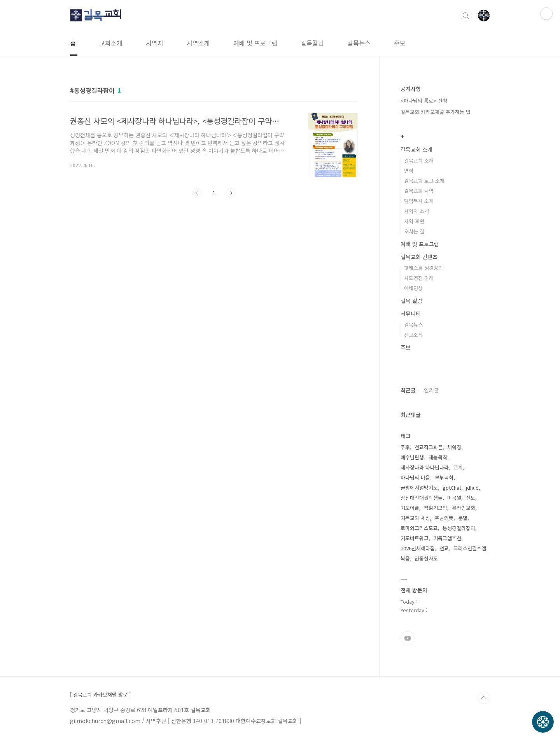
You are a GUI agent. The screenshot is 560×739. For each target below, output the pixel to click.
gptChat (452, 488)
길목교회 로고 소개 (424, 181)
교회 (458, 467)
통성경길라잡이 (459, 528)
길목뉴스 (359, 43)
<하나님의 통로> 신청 (424, 101)
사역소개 (198, 43)
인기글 (431, 390)
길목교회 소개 (416, 149)
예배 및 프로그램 (255, 43)
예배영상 (413, 288)
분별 (463, 518)
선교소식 (413, 335)
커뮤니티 (411, 313)
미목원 (454, 498)
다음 (231, 193)
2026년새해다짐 (418, 548)
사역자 (155, 43)
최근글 (408, 390)
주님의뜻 (444, 518)
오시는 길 (414, 231)
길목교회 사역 (419, 191)
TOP (484, 698)
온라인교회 (464, 508)
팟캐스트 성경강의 (423, 268)
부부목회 (444, 477)
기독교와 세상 (415, 518)
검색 (466, 16)
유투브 (408, 638)
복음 (405, 558)
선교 (444, 548)
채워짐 (454, 447)
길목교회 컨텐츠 (419, 257)
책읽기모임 (436, 508)
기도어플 (410, 508)
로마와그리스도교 (419, 528)
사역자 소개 (416, 211)
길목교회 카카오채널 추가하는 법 (436, 112)
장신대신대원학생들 (422, 498)
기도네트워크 (415, 538)
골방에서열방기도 (419, 488)
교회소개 (111, 43)
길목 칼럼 (411, 301)
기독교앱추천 (447, 538)
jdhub (472, 488)
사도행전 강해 (419, 278)
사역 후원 (414, 221)
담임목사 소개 (419, 201)
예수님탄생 (412, 457)
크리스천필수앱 (470, 548)
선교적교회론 (429, 447)
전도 (471, 498)
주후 (405, 447)
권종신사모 (426, 558)
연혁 (409, 171)
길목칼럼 (312, 43)
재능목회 (438, 457)
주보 (400, 43)
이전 (197, 193)
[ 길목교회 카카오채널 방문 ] (100, 695)
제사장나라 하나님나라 (425, 467)
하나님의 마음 (415, 477)
